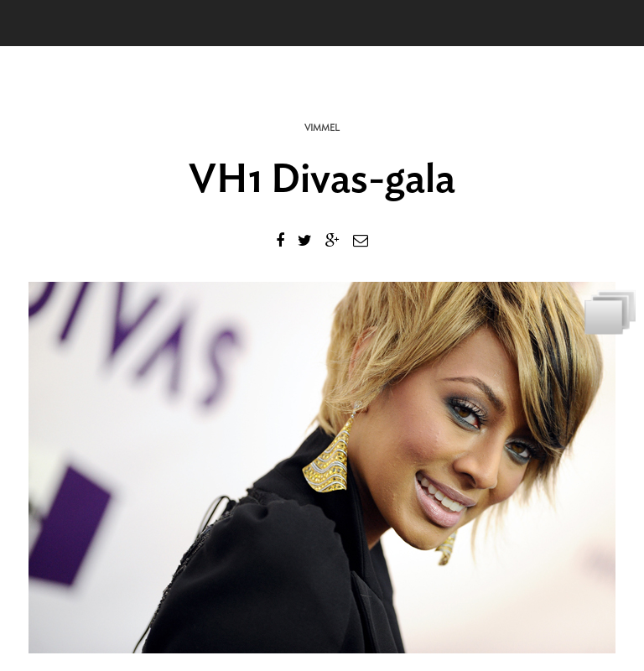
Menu (38, 23)
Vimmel (322, 128)
